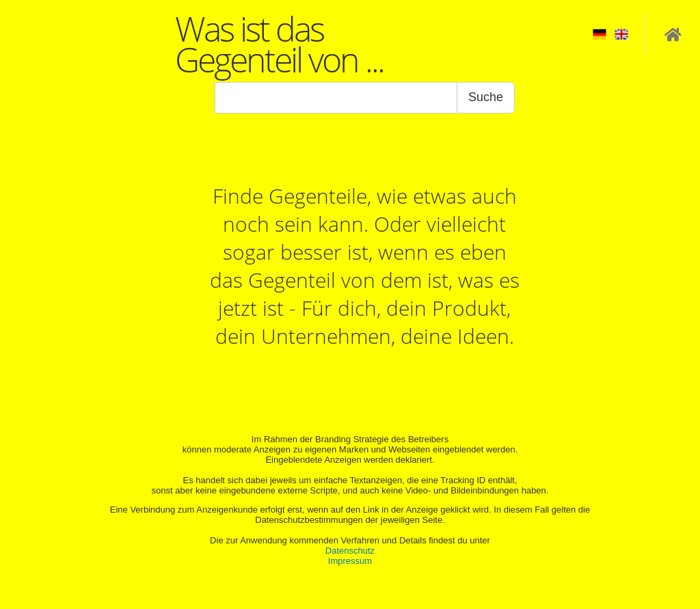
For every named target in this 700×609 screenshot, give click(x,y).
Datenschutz (350, 551)
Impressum (350, 561)
